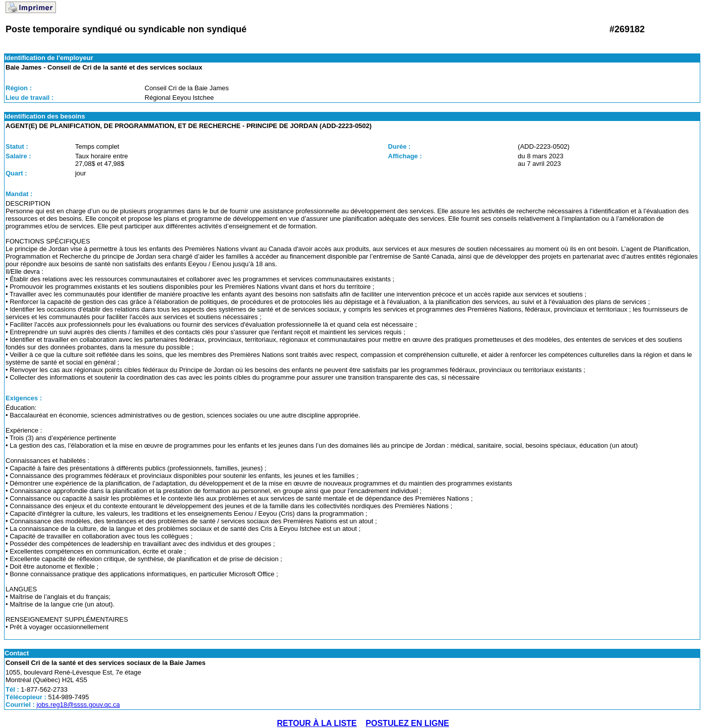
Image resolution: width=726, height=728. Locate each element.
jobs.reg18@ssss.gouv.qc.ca (78, 705)
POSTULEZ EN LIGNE (407, 723)
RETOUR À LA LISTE (317, 723)
